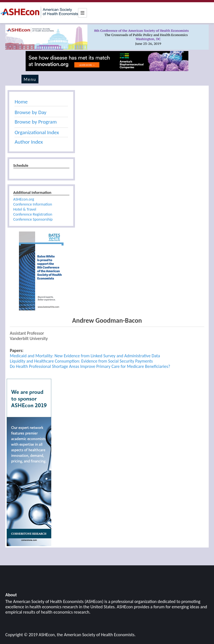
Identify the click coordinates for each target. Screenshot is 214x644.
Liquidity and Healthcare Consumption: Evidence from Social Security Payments (81, 361)
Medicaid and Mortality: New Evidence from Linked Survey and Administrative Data (85, 356)
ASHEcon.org (24, 199)
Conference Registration (33, 214)
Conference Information (33, 204)
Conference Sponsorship (33, 219)
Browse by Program (36, 122)
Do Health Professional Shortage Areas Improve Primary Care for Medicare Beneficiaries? (90, 366)
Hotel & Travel (25, 209)
